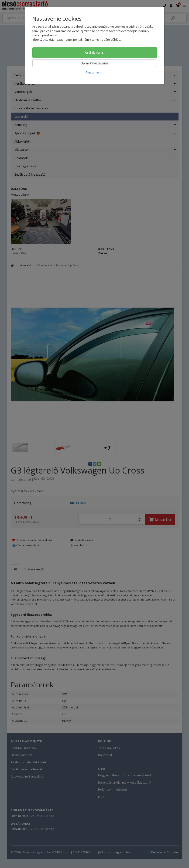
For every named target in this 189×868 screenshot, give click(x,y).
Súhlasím (94, 52)
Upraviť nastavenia (95, 63)
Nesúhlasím (95, 72)
